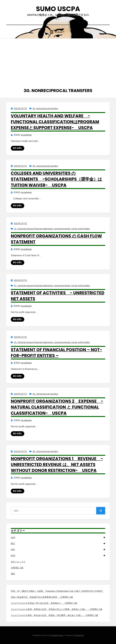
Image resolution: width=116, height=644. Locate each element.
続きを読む (18, 148)
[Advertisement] (58, 61)
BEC (58, 544)
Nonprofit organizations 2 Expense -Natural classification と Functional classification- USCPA (57, 407)
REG (58, 556)
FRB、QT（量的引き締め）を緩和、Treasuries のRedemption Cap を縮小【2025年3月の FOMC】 (57, 591)
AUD (58, 538)
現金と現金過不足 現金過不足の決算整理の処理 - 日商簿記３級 (42, 597)
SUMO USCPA (58, 9)
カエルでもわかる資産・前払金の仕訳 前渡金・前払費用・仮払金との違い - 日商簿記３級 (54, 615)
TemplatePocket (57, 635)
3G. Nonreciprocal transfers (45, 108)
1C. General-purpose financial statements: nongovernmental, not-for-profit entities (52, 229)
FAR (58, 550)
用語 (13, 574)
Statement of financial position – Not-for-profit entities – (57, 353)
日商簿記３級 (17, 568)
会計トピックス (18, 562)
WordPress (79, 635)
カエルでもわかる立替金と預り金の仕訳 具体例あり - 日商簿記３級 (44, 603)
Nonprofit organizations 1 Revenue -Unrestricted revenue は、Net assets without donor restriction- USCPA (57, 465)
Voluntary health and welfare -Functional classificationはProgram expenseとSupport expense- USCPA (55, 122)
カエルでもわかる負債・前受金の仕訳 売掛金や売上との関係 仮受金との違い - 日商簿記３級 (57, 609)
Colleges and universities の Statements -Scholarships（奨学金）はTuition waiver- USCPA (56, 179)
